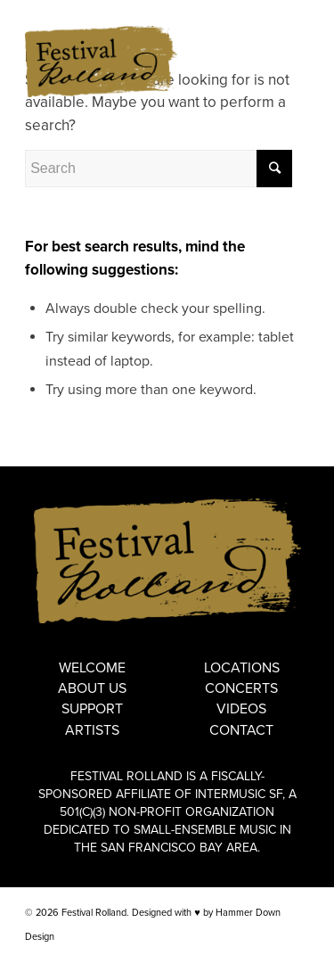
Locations (242, 668)
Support (92, 709)
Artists (92, 730)
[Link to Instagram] (296, 958)
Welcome (92, 668)
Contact (241, 730)
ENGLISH (232, 13)
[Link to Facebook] (269, 958)
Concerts (241, 688)
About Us (92, 688)
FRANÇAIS (285, 13)
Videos (241, 709)
